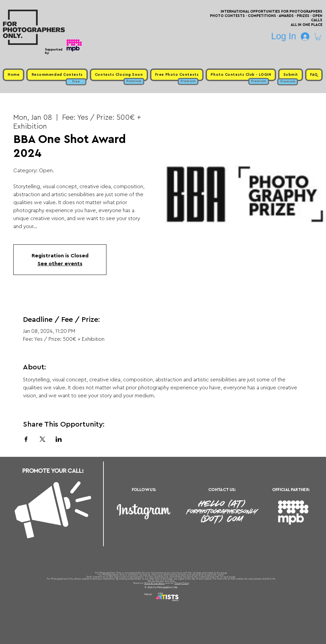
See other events (60, 264)
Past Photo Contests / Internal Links (185, 602)
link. (274, 579)
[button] (318, 37)
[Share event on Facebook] (26, 439)
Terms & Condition (154, 583)
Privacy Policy (182, 583)
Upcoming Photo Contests (126, 602)
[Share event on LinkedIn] (59, 439)
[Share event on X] (42, 439)
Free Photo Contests (153, 602)
